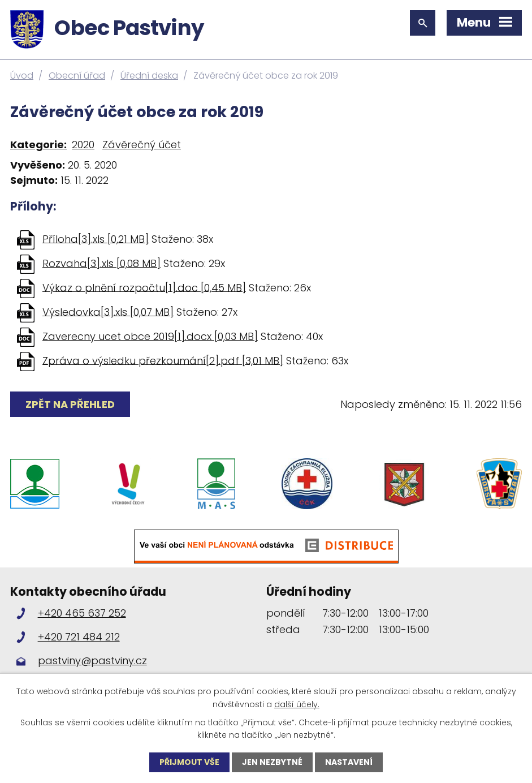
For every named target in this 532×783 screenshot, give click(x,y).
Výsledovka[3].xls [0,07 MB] (108, 311)
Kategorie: (38, 145)
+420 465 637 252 (82, 613)
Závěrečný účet (142, 145)
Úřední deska (149, 76)
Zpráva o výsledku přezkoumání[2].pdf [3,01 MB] (163, 360)
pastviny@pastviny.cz (92, 661)
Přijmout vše (189, 762)
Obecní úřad (77, 76)
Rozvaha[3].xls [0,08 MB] (101, 263)
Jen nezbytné (272, 762)
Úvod (22, 76)
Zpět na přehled (70, 404)
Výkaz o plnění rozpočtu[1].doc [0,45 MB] (144, 287)
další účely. (297, 704)
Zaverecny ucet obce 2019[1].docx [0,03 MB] (150, 336)
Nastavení (349, 762)
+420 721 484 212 (79, 637)
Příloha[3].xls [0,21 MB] (96, 238)
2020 (83, 145)
